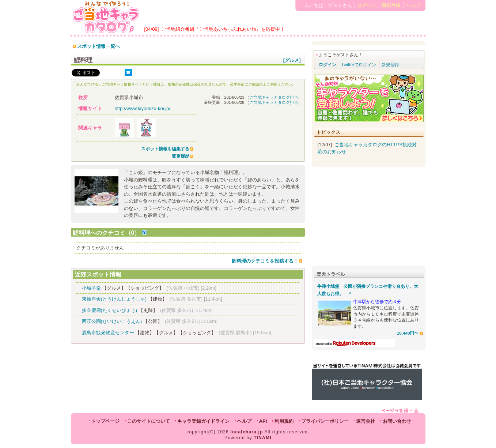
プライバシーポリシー (325, 421)
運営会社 (366, 421)
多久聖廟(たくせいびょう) (110, 310)
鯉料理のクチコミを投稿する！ (265, 261)
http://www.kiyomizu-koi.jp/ (143, 108)
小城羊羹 (91, 288)
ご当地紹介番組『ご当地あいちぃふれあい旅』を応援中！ (223, 29)
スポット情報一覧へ (99, 46)
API (263, 421)
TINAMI (263, 438)
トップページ (105, 421)
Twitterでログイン (359, 65)
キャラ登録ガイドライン (203, 421)
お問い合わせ (397, 421)
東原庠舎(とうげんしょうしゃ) (114, 299)
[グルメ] (292, 60)
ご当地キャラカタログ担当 (274, 97)
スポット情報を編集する (165, 149)
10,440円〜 (408, 333)
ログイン (367, 5)
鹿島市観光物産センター (108, 333)
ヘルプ (413, 5)
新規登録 (391, 5)
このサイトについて (149, 421)
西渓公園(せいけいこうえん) (112, 321)
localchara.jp (247, 432)
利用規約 (284, 421)
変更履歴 (181, 156)
